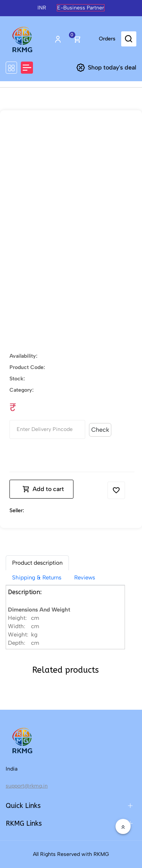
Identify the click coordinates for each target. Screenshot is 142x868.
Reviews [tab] (85, 578)
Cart (76, 39)
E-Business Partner (81, 8)
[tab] (37, 563)
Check (100, 430)
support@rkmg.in (27, 786)
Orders (107, 39)
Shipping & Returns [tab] (37, 578)
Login (58, 39)
